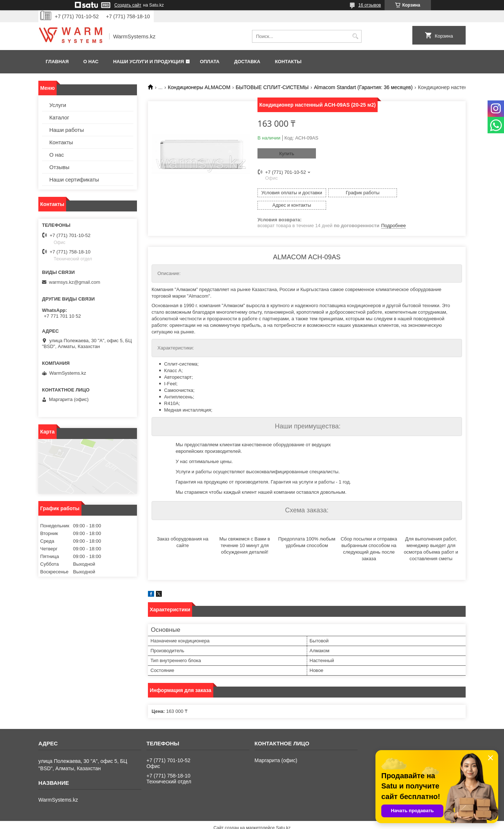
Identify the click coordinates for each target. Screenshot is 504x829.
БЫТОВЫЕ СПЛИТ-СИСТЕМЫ (272, 87)
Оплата (210, 62)
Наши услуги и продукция (149, 62)
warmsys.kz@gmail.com (75, 282)
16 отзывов (370, 5)
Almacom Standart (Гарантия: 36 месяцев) (363, 87)
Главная (57, 62)
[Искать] (355, 36)
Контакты (288, 62)
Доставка (247, 62)
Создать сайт (128, 5)
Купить (287, 154)
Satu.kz (283, 815)
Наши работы (67, 130)
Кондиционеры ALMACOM (199, 87)
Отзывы (59, 167)
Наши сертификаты (74, 179)
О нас (91, 62)
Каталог (59, 117)
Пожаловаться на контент (271, 822)
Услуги (58, 105)
